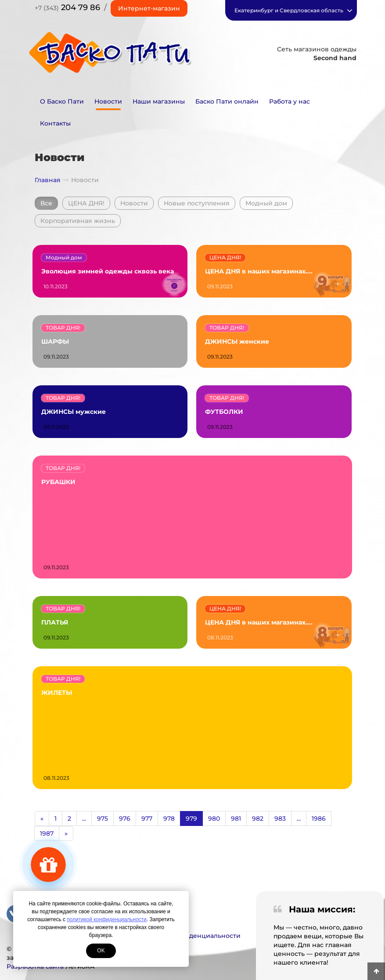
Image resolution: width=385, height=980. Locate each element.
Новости (108, 101)
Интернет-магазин (149, 8)
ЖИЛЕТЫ (57, 693)
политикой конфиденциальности (106, 919)
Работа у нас (290, 101)
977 (147, 818)
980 (214, 818)
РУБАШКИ (58, 482)
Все (46, 203)
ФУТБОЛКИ (224, 412)
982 (258, 818)
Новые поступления (197, 203)
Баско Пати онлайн (227, 101)
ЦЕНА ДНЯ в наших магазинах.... (259, 271)
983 (280, 818)
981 (236, 818)
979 (191, 818)
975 (103, 818)
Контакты (55, 123)
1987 (47, 833)
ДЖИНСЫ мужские (74, 412)
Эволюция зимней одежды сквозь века (108, 271)
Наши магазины (159, 101)
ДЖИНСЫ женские (237, 341)
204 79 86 (67, 7)
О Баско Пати (62, 101)
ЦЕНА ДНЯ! (86, 203)
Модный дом (266, 203)
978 (169, 818)
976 (125, 818)
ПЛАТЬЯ (55, 622)
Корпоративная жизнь (78, 221)
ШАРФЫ (55, 341)
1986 (319, 818)
